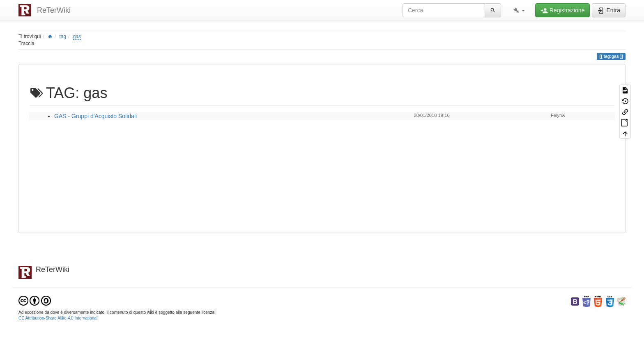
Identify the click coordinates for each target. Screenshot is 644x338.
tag (63, 37)
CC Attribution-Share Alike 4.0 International (58, 318)
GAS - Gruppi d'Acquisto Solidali (95, 116)
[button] (519, 10)
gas (77, 37)
